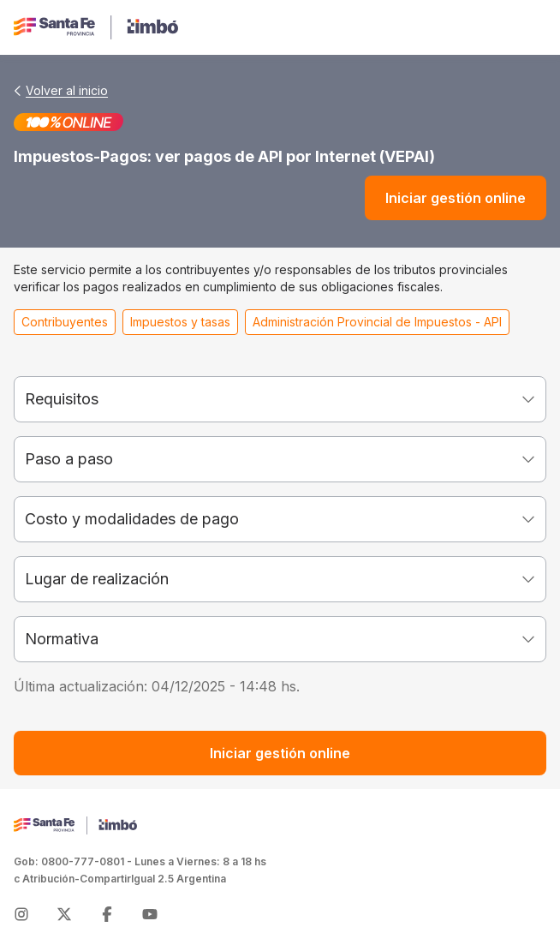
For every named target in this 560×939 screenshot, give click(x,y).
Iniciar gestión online (456, 198)
